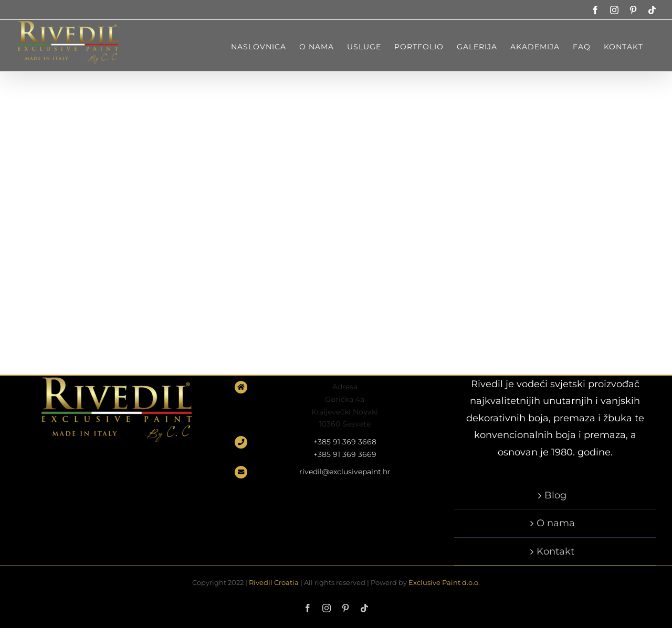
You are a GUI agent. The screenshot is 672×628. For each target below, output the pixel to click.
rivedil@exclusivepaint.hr (345, 472)
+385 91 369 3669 (345, 454)
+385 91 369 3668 (345, 442)
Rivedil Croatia (274, 582)
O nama (556, 523)
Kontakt (555, 551)
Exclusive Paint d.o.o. (444, 582)
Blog (555, 495)
